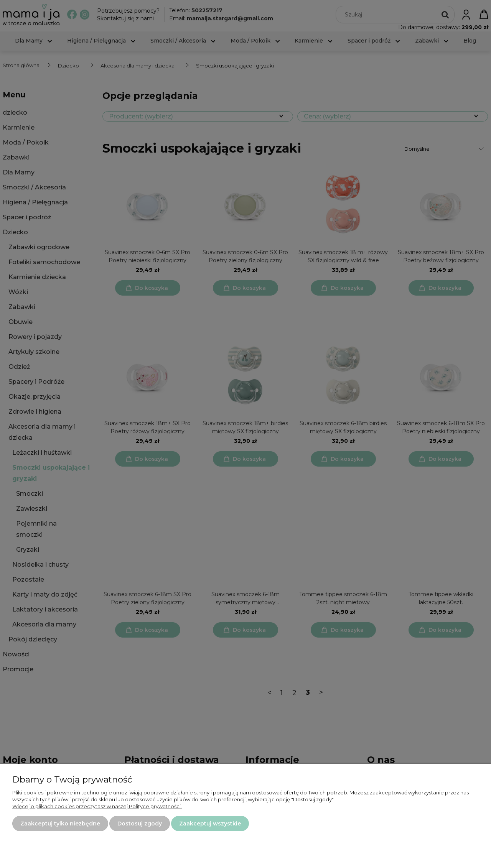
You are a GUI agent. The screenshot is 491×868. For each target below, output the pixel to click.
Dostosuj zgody (140, 824)
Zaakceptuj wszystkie (210, 824)
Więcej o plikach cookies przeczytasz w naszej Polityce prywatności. (97, 806)
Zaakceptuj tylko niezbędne (60, 824)
